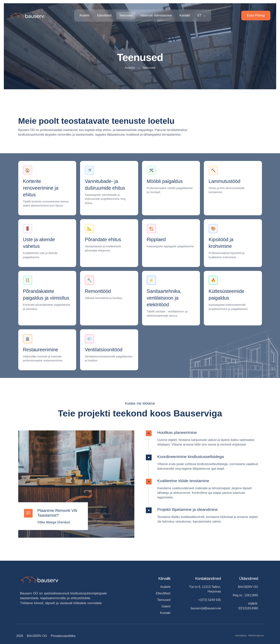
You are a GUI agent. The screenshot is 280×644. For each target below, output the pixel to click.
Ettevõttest (104, 15)
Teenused (126, 15)
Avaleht (84, 15)
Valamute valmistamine (156, 15)
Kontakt (185, 15)
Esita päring (256, 15)
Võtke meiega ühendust (54, 522)
